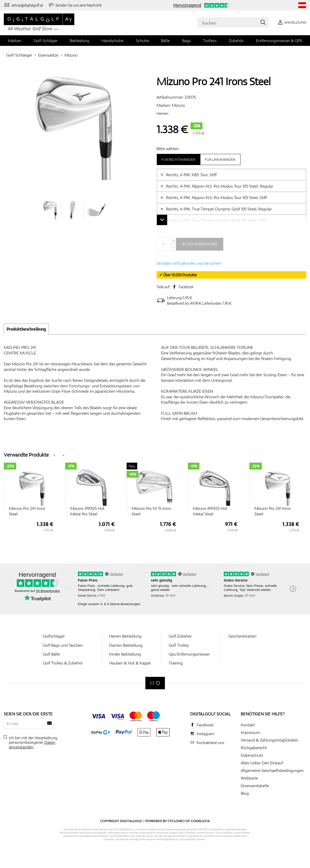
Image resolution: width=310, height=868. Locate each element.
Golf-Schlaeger (19, 55)
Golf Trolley (179, 645)
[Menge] (166, 244)
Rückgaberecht (254, 748)
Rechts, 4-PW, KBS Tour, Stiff (191, 175)
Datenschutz (252, 755)
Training (176, 663)
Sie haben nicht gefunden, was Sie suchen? (189, 263)
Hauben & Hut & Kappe (130, 663)
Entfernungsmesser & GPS (279, 41)
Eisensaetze (48, 55)
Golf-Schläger (46, 41)
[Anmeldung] (291, 22)
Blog (245, 793)
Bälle (165, 41)
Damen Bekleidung (126, 645)
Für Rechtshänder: (179, 159)
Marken (15, 41)
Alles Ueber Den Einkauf (262, 763)
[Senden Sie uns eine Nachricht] (75, 5)
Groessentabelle (255, 786)
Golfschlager (54, 636)
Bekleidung (80, 41)
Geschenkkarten (242, 636)
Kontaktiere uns (210, 743)
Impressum (251, 732)
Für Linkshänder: (220, 159)
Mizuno (71, 55)
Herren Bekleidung (125, 636)
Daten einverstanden (32, 745)
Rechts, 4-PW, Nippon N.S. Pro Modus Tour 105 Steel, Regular (220, 186)
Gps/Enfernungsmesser (189, 654)
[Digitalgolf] (155, 683)
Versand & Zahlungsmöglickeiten (270, 740)
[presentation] (54, 455)
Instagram (205, 734)
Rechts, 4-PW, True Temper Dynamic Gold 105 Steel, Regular (219, 209)
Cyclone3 (176, 821)
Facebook (186, 287)
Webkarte (249, 778)
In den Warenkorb (200, 244)
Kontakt (248, 725)
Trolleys (210, 41)
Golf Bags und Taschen (63, 645)
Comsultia (200, 821)
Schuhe (142, 41)
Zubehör (236, 41)
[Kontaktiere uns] (23, 5)
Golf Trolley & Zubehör (63, 663)
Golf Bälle (51, 654)
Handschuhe (113, 41)
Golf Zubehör (180, 636)
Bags (186, 41)
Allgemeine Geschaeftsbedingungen (272, 770)
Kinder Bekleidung (125, 654)
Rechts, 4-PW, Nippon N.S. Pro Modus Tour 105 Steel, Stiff (217, 197)
